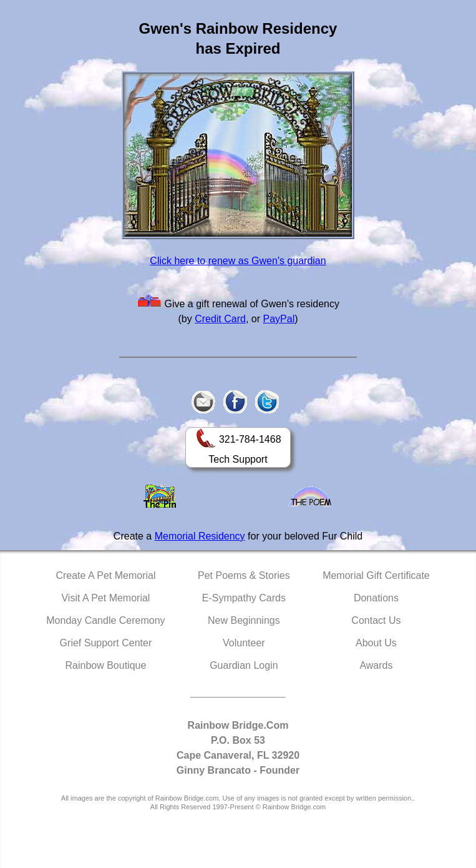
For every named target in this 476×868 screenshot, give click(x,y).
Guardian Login (244, 665)
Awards (376, 665)
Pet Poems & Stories (244, 575)
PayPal (279, 319)
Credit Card (220, 319)
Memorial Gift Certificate (376, 575)
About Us (376, 643)
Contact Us (376, 620)
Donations (376, 598)
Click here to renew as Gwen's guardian (238, 261)
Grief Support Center (106, 643)
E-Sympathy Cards (244, 598)
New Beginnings (244, 620)
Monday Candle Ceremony (105, 620)
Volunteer (244, 643)
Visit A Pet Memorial (105, 598)
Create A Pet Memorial (105, 575)
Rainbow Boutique (105, 665)
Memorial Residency (200, 536)
